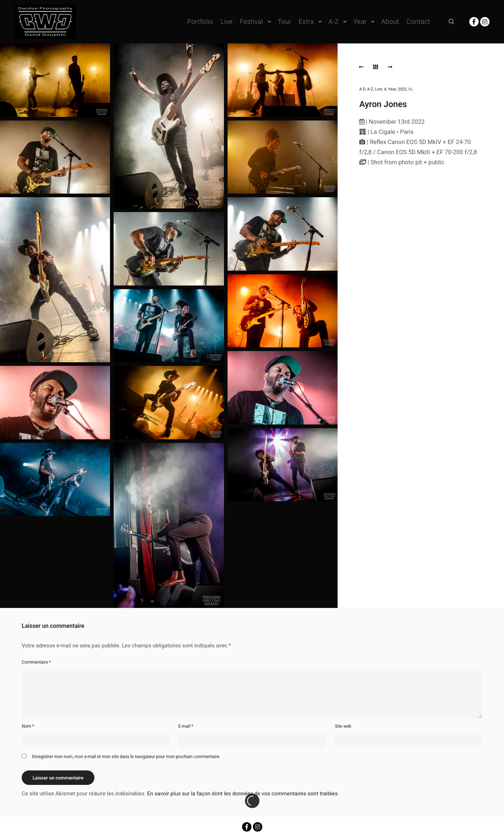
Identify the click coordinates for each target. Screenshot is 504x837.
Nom (28, 726)
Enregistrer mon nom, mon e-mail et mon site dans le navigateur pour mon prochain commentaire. (126, 757)
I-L (411, 89)
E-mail (186, 726)
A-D (362, 89)
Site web (343, 726)
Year (392, 89)
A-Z (370, 89)
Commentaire (36, 662)
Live (379, 89)
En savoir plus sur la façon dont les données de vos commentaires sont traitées (243, 794)
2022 (402, 89)
